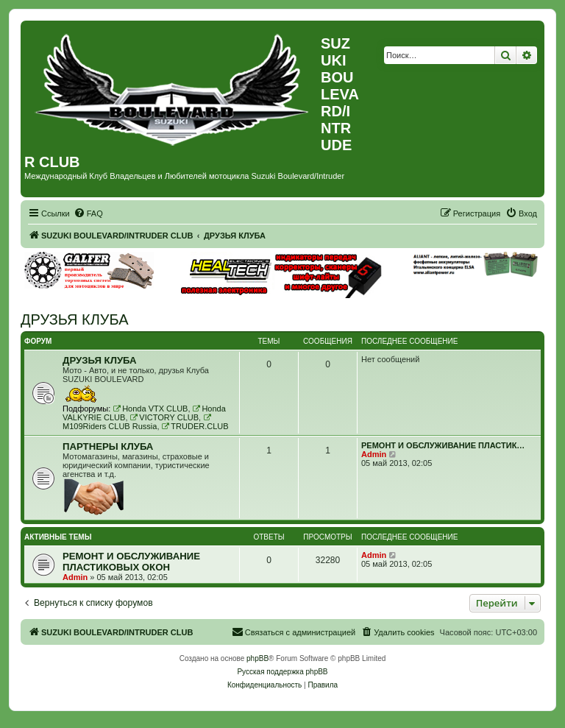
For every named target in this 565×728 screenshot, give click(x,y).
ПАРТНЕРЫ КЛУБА (108, 446)
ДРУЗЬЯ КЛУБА (75, 319)
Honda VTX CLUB (150, 409)
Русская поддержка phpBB (282, 672)
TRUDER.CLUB (195, 426)
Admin (374, 454)
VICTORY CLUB (165, 417)
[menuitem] (88, 213)
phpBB (257, 658)
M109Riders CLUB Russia (138, 422)
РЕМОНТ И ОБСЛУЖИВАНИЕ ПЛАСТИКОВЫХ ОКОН (131, 562)
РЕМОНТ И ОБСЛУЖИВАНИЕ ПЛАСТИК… (443, 445)
